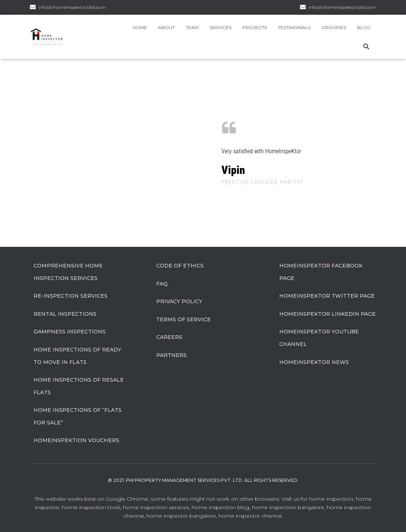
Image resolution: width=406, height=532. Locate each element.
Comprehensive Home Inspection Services (68, 272)
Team (192, 27)
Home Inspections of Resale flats (79, 386)
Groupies (334, 27)
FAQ (162, 284)
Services (220, 27)
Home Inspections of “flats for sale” (78, 416)
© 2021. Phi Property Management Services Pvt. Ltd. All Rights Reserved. (203, 480)
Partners (171, 355)
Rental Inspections (65, 314)
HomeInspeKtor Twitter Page (327, 296)
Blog (364, 27)
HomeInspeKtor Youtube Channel (319, 338)
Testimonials (294, 27)
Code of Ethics (180, 266)
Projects (255, 27)
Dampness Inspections (70, 332)
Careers (169, 337)
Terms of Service (183, 319)
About (166, 27)
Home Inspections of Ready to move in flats (77, 356)
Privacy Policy (179, 301)
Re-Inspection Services (71, 296)
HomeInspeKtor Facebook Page (321, 272)
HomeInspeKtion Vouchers (76, 440)
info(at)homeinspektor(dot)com (342, 7)
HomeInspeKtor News (314, 362)
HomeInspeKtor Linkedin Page (328, 314)
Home (140, 27)
